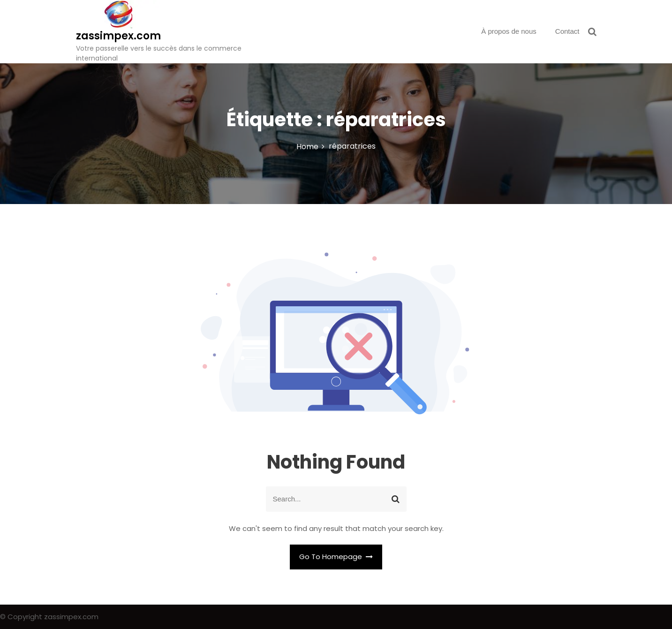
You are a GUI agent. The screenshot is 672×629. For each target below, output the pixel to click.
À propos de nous (509, 31)
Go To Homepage (336, 557)
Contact (567, 31)
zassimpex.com (118, 36)
